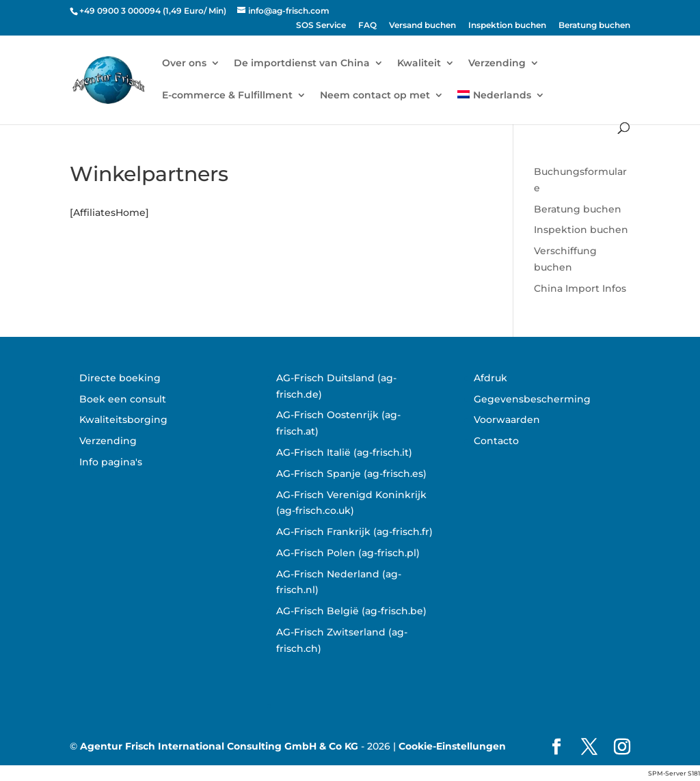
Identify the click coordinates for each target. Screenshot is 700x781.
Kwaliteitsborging (123, 420)
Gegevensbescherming (532, 399)
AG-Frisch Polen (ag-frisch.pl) (348, 553)
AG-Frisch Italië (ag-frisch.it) (344, 452)
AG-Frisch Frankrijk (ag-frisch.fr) (354, 532)
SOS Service (321, 26)
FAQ (367, 26)
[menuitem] (501, 106)
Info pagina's (111, 462)
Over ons (184, 64)
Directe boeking (120, 378)
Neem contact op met (375, 96)
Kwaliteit (419, 64)
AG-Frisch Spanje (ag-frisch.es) (351, 474)
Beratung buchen (594, 26)
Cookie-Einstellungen (452, 746)
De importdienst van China (302, 64)
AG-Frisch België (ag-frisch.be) (351, 611)
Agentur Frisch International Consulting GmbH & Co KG (219, 746)
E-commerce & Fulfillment (227, 96)
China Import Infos (580, 288)
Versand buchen (422, 26)
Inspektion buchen (507, 26)
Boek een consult (123, 399)
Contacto (496, 441)
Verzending (497, 64)
